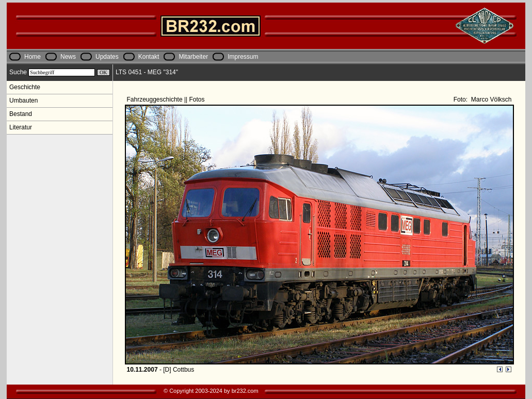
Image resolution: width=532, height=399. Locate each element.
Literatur (21, 127)
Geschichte (25, 87)
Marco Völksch (490, 99)
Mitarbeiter (193, 57)
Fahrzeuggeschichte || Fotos (167, 99)
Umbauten (23, 101)
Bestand (21, 114)
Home (33, 57)
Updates (107, 57)
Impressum (243, 57)
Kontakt (149, 57)
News (68, 57)
